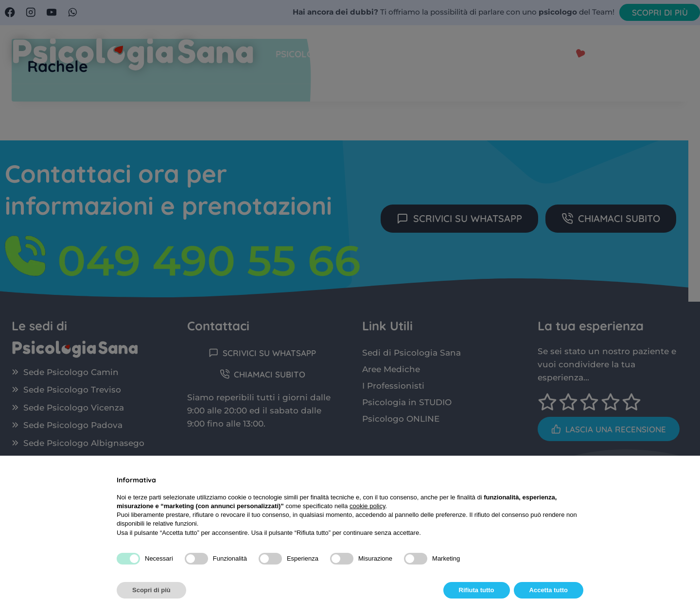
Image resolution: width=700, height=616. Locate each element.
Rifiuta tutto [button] (477, 590)
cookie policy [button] (367, 506)
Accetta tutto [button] (549, 590)
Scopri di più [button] (151, 590)
